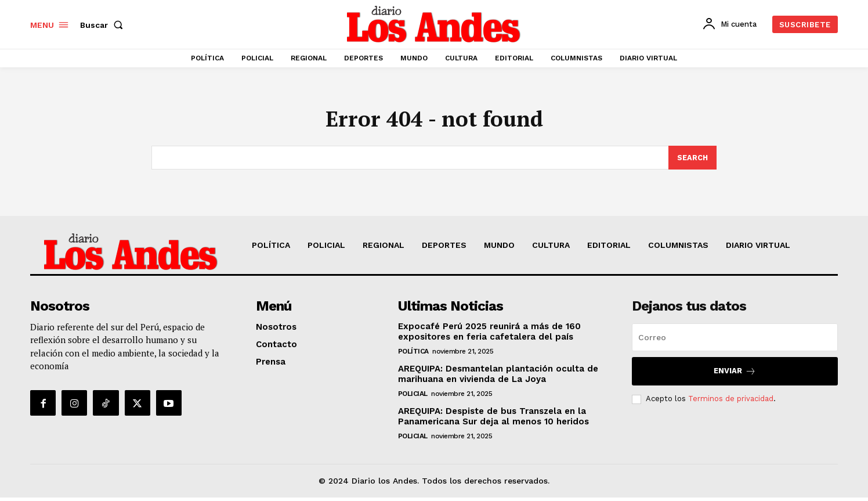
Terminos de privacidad (731, 402)
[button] (104, 25)
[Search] (692, 161)
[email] (735, 341)
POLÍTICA (413, 355)
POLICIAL (413, 397)
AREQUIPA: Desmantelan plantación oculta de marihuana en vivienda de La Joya (498, 377)
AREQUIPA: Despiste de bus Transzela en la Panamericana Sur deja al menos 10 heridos (493, 420)
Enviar (735, 375)
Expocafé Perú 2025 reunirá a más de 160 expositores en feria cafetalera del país (489, 335)
